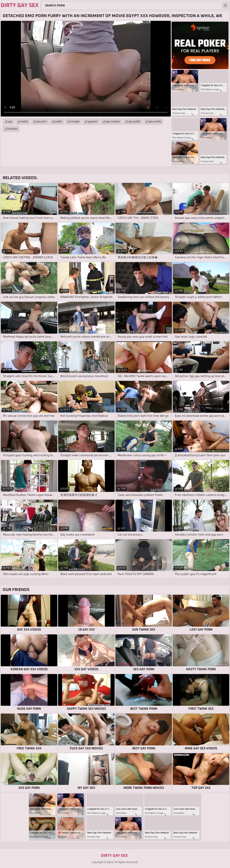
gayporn (93, 122)
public (59, 122)
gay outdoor (113, 122)
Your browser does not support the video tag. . (86, 69)
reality (24, 122)
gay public (135, 122)
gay (10, 122)
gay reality (155, 122)
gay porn (42, 122)
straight (75, 122)
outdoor (13, 129)
